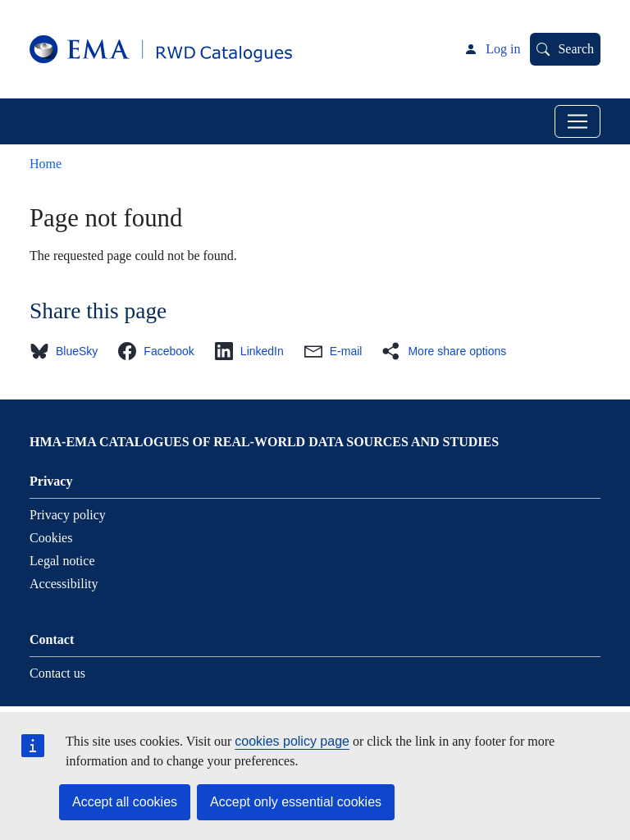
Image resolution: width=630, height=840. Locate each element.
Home (46, 164)
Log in (503, 49)
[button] (68, 351)
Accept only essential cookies (296, 802)
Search (576, 49)
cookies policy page (292, 741)
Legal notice (62, 561)
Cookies (51, 538)
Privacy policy (68, 515)
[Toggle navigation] (577, 121)
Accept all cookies (125, 802)
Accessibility (64, 584)
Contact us (57, 673)
